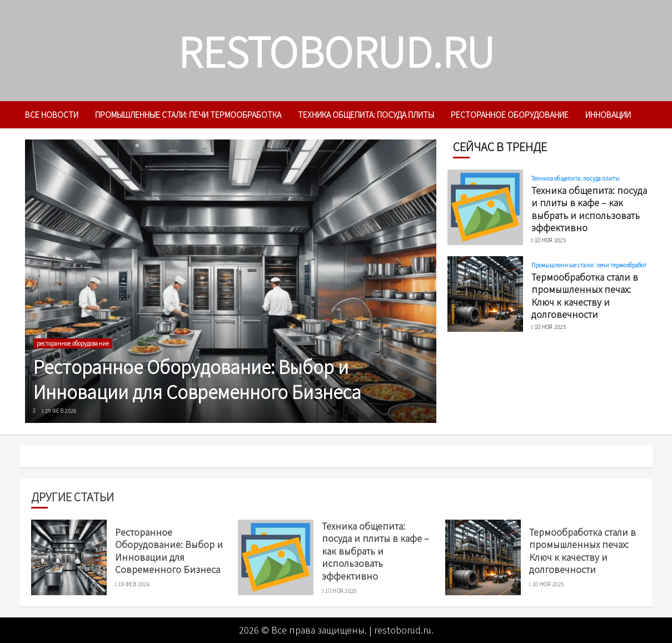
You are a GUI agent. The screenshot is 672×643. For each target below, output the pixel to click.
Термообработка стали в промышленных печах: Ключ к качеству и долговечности (585, 295)
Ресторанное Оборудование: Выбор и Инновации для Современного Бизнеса (197, 379)
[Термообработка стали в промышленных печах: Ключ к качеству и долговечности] (485, 294)
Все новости (52, 114)
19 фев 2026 (61, 411)
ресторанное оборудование (510, 114)
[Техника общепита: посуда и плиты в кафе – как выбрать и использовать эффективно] (485, 207)
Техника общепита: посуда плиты (366, 114)
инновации (608, 114)
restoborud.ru (336, 50)
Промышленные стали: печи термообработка (188, 114)
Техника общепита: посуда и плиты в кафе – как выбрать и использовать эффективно (589, 209)
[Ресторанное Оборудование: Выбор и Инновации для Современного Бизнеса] (231, 281)
